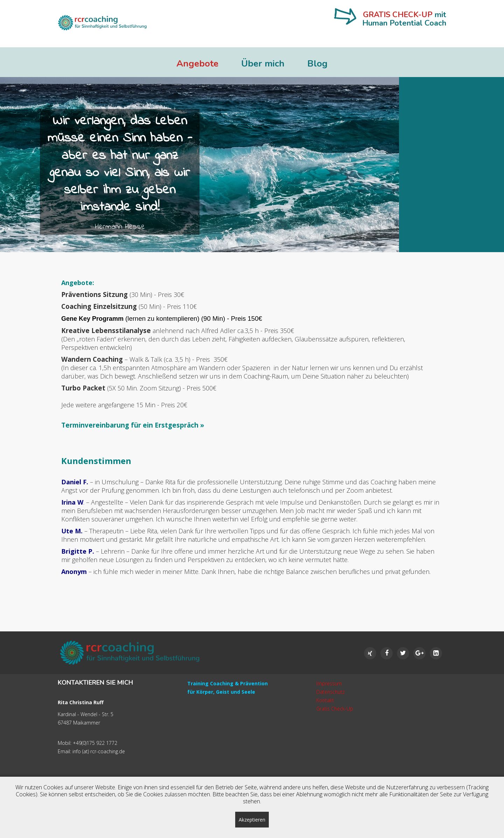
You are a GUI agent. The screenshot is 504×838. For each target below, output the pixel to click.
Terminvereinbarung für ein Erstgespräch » (133, 425)
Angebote (197, 64)
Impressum (329, 683)
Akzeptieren (252, 820)
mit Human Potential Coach (404, 19)
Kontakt (325, 700)
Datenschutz (331, 692)
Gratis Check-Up (335, 709)
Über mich (263, 64)
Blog (317, 64)
